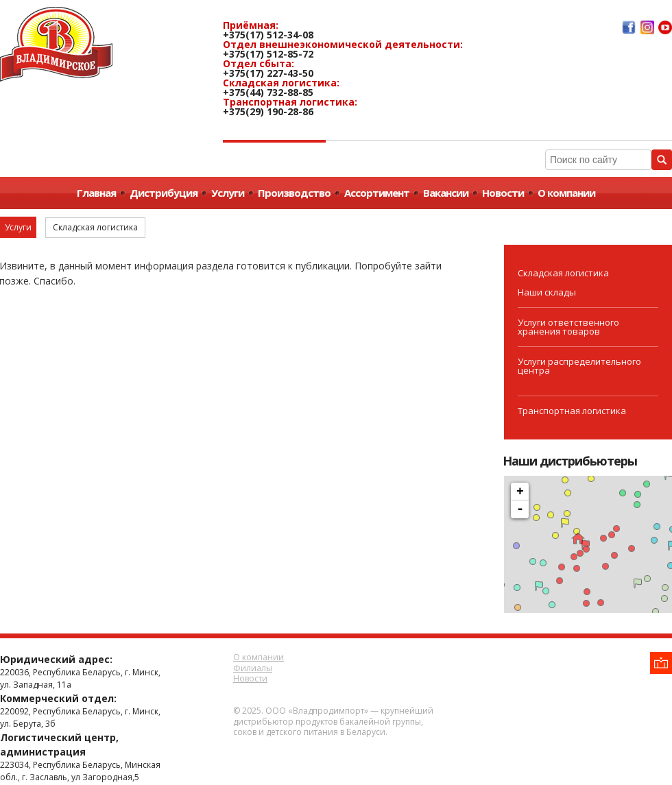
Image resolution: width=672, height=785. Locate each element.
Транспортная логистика (572, 411)
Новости (503, 193)
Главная (96, 193)
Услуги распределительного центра (579, 366)
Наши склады (547, 292)
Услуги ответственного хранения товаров (568, 327)
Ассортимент (377, 193)
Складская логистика (563, 273)
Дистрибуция (164, 193)
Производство (294, 193)
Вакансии (446, 193)
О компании (566, 193)
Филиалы (253, 668)
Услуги (228, 193)
